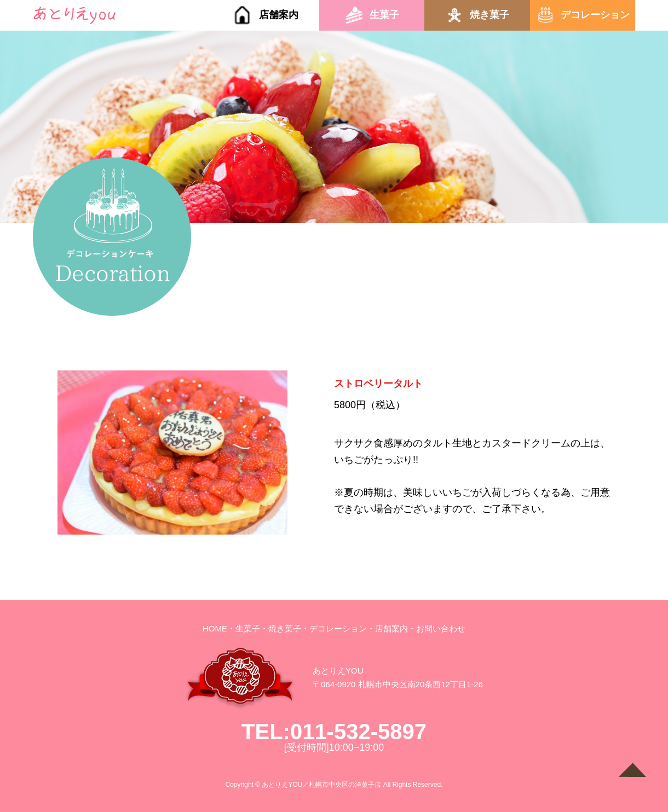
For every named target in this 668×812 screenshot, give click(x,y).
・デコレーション (334, 628)
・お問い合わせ (437, 628)
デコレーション (595, 15)
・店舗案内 (387, 628)
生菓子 (384, 15)
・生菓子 (244, 628)
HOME (215, 628)
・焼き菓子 (281, 628)
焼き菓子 (490, 15)
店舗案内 (279, 15)
